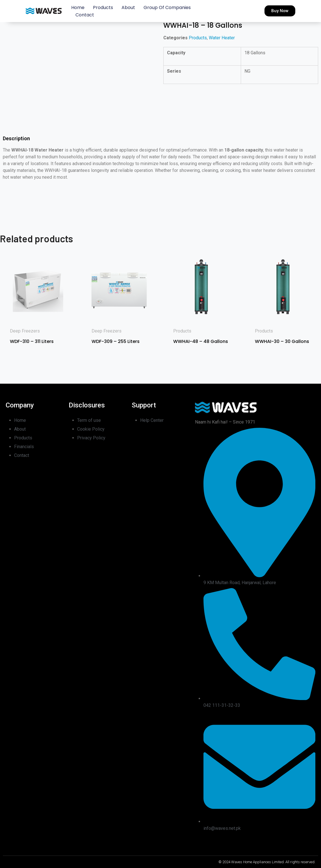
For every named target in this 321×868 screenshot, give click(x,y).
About (128, 7)
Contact (85, 15)
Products (103, 7)
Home (78, 7)
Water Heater (222, 38)
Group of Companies (167, 7)
